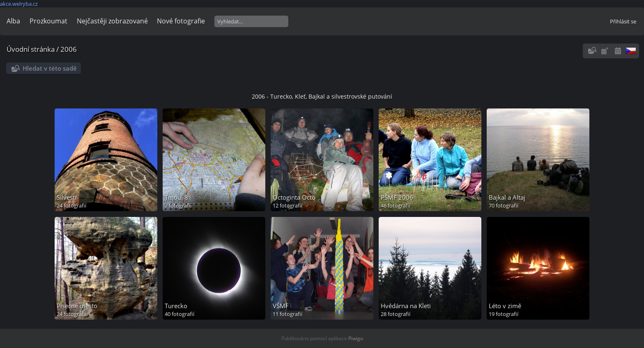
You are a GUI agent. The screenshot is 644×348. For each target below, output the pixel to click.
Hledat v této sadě (50, 68)
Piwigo (356, 338)
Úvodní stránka (31, 49)
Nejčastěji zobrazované (112, 21)
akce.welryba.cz (19, 4)
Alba (13, 21)
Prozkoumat (48, 21)
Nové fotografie (181, 21)
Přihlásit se (623, 21)
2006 (69, 49)
